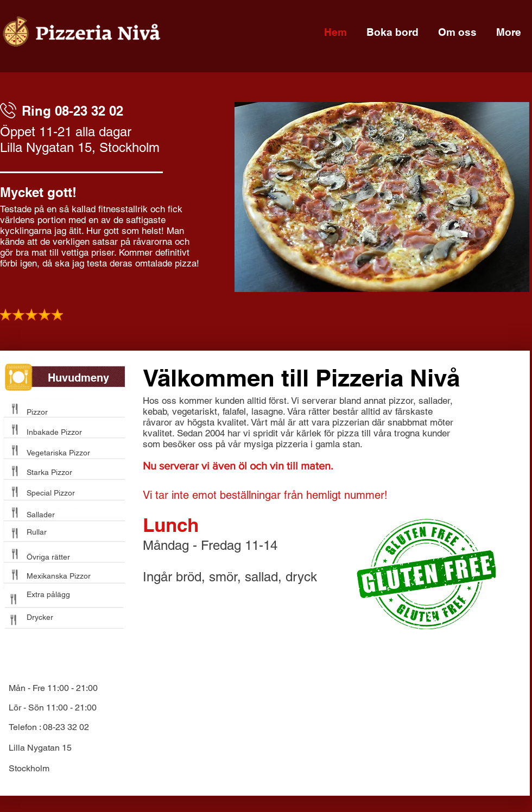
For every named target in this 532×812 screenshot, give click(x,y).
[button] (382, 197)
